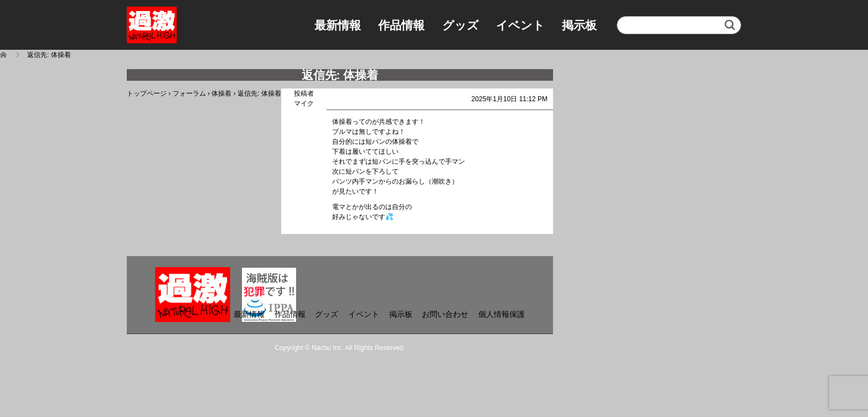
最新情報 (338, 25)
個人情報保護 (502, 314)
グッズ (461, 25)
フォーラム (189, 93)
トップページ (147, 93)
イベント (520, 25)
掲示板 (579, 25)
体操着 (221, 93)
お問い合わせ (445, 314)
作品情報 (401, 25)
